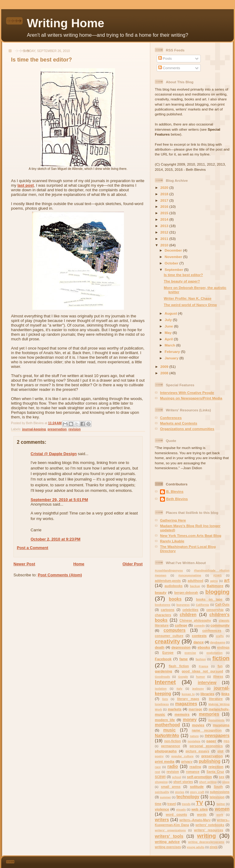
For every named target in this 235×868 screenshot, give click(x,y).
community (220, 625)
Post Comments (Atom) (60, 575)
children (188, 615)
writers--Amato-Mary (195, 820)
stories (180, 792)
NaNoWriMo (167, 735)
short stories (183, 782)
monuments (216, 720)
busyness (183, 605)
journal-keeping (34, 429)
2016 (165, 206)
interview (207, 683)
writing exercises (168, 847)
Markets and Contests (179, 423)
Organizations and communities (187, 429)
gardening (164, 671)
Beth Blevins (177, 499)
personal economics (206, 746)
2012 (165, 232)
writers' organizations (170, 830)
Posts (165, 58)
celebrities (190, 610)
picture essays (198, 751)
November (174, 257)
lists (165, 699)
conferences (212, 630)
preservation (57, 429)
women (222, 809)
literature (216, 699)
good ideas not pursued (202, 671)
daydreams (218, 642)
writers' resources (209, 830)
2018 (165, 194)
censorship (215, 610)
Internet (165, 682)
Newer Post (24, 564)
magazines (186, 704)
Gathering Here (173, 520)
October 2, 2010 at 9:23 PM (56, 539)
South (218, 787)
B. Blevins (175, 491)
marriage (195, 709)
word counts (176, 814)
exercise (190, 653)
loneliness (162, 704)
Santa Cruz (215, 772)
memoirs (182, 714)
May (169, 333)
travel (172, 804)
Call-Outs (222, 604)
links (225, 694)
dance (199, 642)
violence (162, 809)
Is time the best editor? (183, 275)
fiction (221, 658)
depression (181, 647)
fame (183, 659)
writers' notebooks (210, 825)
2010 (165, 245)
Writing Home (66, 23)
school (177, 777)
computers (175, 630)
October (172, 263)
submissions (220, 792)
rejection (216, 767)
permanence (170, 746)
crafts (220, 636)
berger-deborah (186, 593)
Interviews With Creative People (187, 393)
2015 (165, 213)
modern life (165, 720)
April (169, 339)
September (174, 269)
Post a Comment (33, 548)
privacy (187, 761)
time (158, 804)
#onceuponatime (190, 575)
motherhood (167, 725)
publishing (209, 761)
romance (193, 772)
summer (165, 797)
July (169, 320)
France (204, 666)
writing (206, 836)
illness (218, 676)
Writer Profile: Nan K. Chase (188, 298)
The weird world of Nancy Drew (190, 305)
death (160, 647)
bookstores (162, 605)
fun (220, 666)
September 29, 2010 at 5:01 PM (59, 500)
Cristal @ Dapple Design (54, 454)
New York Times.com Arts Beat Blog (191, 535)
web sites (200, 809)
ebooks (204, 647)
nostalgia (194, 741)
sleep (226, 782)
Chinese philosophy (195, 620)
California (202, 605)
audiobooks (174, 586)
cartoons (168, 610)
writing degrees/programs (206, 842)
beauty (161, 592)
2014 (165, 219)
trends (186, 804)
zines (214, 847)
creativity (167, 641)
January (172, 358)
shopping (161, 782)
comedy (199, 626)
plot (220, 751)
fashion (201, 659)
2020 (165, 187)
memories (209, 714)
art (227, 580)
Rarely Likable (172, 541)
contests (199, 636)
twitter (221, 804)
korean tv (188, 694)
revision (75, 429)
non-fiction (173, 741)
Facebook (163, 659)
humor (201, 677)
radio (173, 766)
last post (26, 185)
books (175, 599)
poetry (159, 756)
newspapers (217, 735)
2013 (165, 226)
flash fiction (179, 666)
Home (79, 564)
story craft (197, 792)
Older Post (132, 564)
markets (175, 709)
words (202, 814)
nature (194, 736)
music (169, 730)
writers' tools (169, 836)
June (169, 326)
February (173, 352)
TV (200, 803)
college (181, 625)
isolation (161, 689)
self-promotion (200, 777)
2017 (165, 200)
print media (165, 761)
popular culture (182, 756)
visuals (181, 810)
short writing (208, 782)
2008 (165, 373)
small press (171, 787)
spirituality (162, 792)
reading (195, 767)
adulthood (195, 581)
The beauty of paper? (182, 281)
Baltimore (215, 586)
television (217, 797)
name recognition (207, 730)
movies (198, 725)
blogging (217, 592)
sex (222, 777)
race (158, 767)
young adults (196, 847)
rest (157, 772)
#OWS (218, 575)
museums (221, 725)
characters (163, 615)
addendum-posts (168, 581)
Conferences (171, 418)
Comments (169, 68)
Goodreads (162, 677)
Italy (179, 689)
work (220, 815)
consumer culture (169, 636)
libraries (207, 694)
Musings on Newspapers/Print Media (191, 398)
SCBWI (160, 777)
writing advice (167, 842)
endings (223, 647)
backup (195, 586)
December (174, 250)
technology (188, 797)
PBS (227, 741)
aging (214, 581)
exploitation (214, 653)
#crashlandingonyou (169, 571)
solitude (197, 786)
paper (211, 741)
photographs (166, 751)
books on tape (209, 599)
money (190, 720)
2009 (165, 367)
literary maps (188, 699)
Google (183, 677)
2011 (165, 239)
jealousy (198, 689)
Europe (168, 653)
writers (162, 820)
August (171, 313)
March (170, 345)
